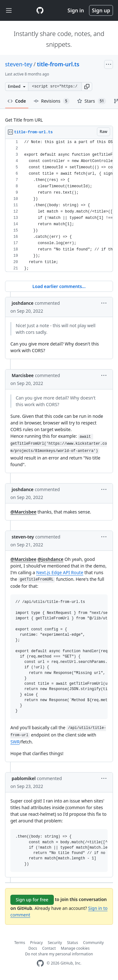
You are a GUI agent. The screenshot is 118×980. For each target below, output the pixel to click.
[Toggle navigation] (9, 11)
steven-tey (19, 64)
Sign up (101, 10)
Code (17, 101)
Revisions (52, 101)
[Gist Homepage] (40, 10)
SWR (15, 742)
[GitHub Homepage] (40, 963)
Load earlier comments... (59, 286)
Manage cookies (75, 948)
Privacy (37, 943)
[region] (59, 205)
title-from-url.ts (58, 64)
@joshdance (50, 559)
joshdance (23, 303)
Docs (33, 948)
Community (93, 943)
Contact (49, 948)
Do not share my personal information (59, 954)
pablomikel (24, 778)
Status (73, 943)
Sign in (76, 10)
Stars (92, 101)
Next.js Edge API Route (60, 572)
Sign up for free (32, 900)
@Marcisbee (23, 512)
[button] (87, 87)
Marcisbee (23, 375)
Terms (20, 943)
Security (55, 943)
